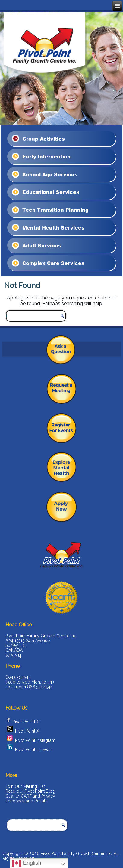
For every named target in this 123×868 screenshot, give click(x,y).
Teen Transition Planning (50, 210)
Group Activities (38, 139)
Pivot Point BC (26, 722)
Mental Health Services (48, 227)
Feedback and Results (27, 801)
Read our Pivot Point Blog (30, 791)
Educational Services (45, 192)
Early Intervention (41, 156)
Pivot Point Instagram (35, 740)
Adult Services (36, 245)
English (27, 863)
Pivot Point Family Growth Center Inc (76, 853)
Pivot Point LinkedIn (34, 749)
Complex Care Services (48, 263)
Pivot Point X (27, 731)
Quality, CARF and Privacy (30, 796)
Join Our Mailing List (25, 786)
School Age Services (44, 174)
